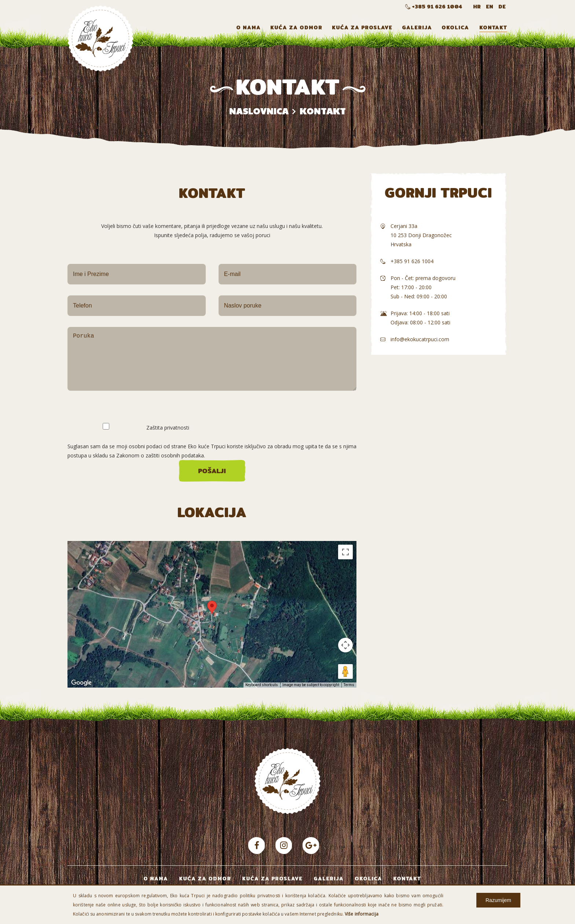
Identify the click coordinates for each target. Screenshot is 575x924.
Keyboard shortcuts (262, 685)
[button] (212, 608)
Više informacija (362, 914)
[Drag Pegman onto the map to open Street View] (345, 671)
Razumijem (498, 900)
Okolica (455, 27)
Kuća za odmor (296, 27)
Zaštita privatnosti (168, 427)
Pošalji (212, 471)
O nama (248, 27)
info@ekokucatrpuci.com (420, 339)
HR (478, 7)
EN (490, 7)
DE (502, 7)
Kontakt (493, 27)
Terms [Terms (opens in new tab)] (349, 685)
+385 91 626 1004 (434, 7)
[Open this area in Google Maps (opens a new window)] (81, 683)
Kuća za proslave (362, 27)
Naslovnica (259, 111)
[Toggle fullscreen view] (345, 552)
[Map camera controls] (345, 645)
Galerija (417, 27)
